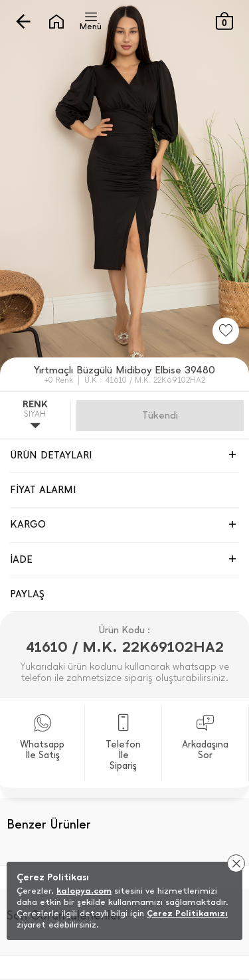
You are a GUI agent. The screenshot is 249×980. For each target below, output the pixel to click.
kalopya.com (84, 891)
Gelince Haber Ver (160, 415)
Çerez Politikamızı (187, 913)
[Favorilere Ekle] (226, 331)
